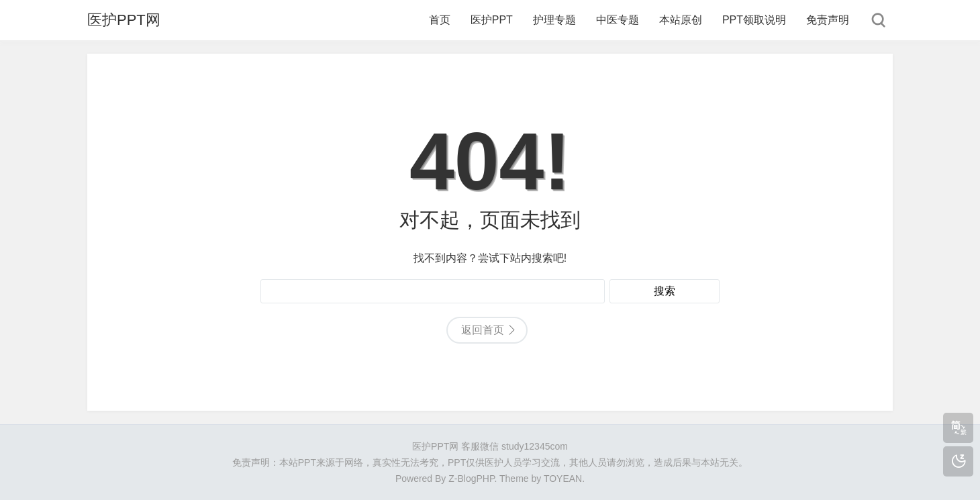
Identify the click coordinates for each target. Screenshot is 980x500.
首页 (440, 20)
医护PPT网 (124, 20)
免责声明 (828, 20)
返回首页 (483, 330)
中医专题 (618, 20)
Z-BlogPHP (471, 479)
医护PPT (492, 20)
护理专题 (554, 20)
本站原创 (681, 20)
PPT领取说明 (754, 20)
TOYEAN (563, 479)
